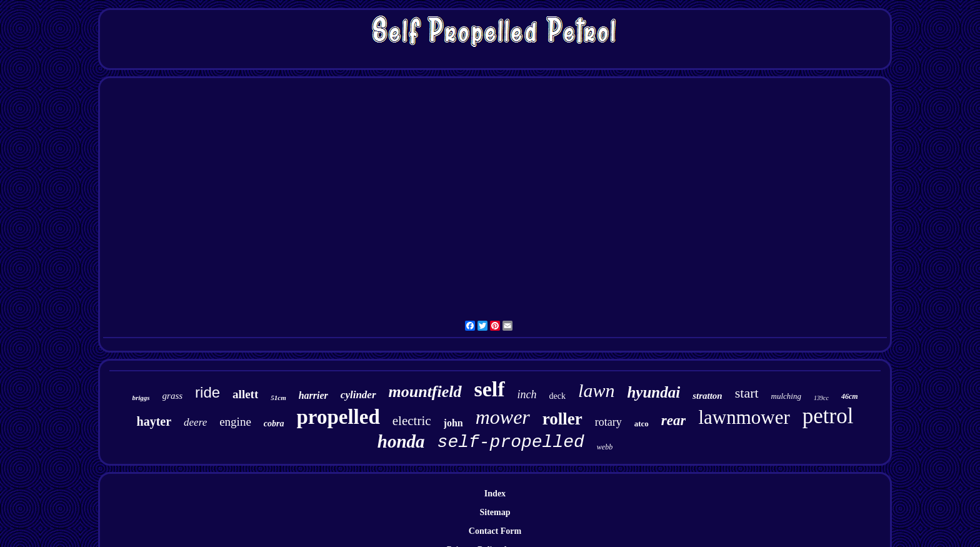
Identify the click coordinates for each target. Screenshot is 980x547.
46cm (850, 396)
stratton (707, 396)
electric (412, 421)
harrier (313, 395)
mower (503, 417)
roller (562, 419)
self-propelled (511, 442)
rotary (608, 422)
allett (245, 394)
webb (605, 447)
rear (674, 420)
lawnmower (744, 417)
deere (195, 422)
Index (495, 494)
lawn (596, 390)
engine (235, 422)
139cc (821, 398)
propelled (338, 417)
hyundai (653, 392)
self (490, 389)
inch (527, 394)
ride (207, 392)
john (453, 423)
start (747, 393)
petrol (828, 416)
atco (642, 424)
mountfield (425, 392)
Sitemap (495, 512)
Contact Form (495, 531)
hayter (154, 421)
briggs (141, 398)
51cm (278, 398)
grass (173, 396)
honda (401, 441)
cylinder (358, 395)
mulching (786, 396)
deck (557, 396)
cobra (274, 424)
